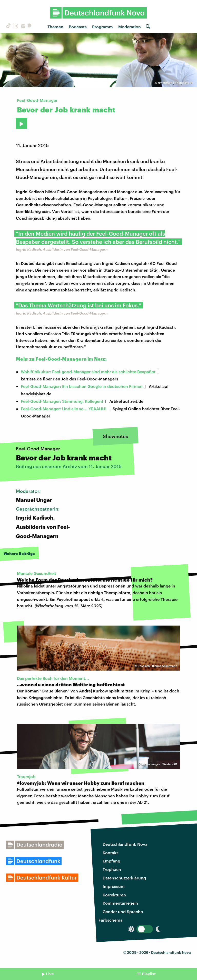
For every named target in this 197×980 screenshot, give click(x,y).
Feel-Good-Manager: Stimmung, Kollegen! (62, 401)
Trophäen (112, 869)
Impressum (114, 886)
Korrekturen (114, 895)
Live (50, 974)
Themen (55, 27)
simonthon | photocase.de (175, 83)
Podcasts (78, 27)
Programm (102, 27)
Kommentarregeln (120, 903)
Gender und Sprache (123, 911)
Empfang (111, 861)
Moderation (130, 27)
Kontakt (110, 853)
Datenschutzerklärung (124, 878)
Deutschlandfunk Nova (125, 844)
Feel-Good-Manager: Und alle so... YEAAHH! (64, 409)
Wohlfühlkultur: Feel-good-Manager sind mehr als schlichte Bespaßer (88, 372)
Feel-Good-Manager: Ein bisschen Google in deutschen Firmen (82, 386)
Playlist (149, 974)
